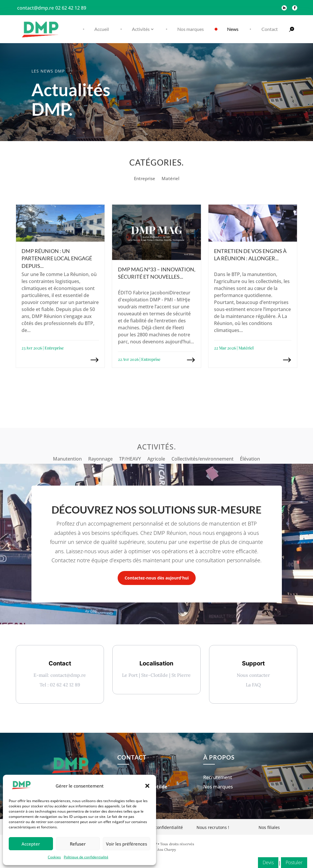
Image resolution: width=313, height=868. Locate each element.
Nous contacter (253, 675)
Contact (270, 29)
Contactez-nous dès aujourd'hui (157, 578)
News (233, 29)
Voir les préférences (127, 844)
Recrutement (218, 788)
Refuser (78, 844)
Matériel (170, 179)
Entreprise (145, 179)
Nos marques (191, 29)
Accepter (31, 844)
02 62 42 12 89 (71, 8)
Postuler (294, 862)
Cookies (54, 857)
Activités (141, 29)
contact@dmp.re (36, 8)
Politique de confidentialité (86, 857)
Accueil (102, 29)
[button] (147, 786)
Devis (268, 862)
